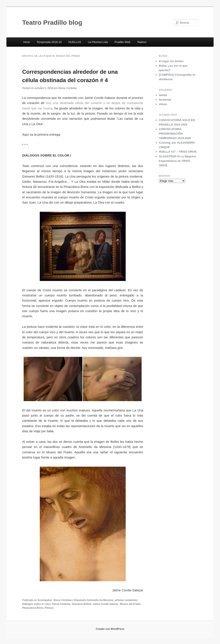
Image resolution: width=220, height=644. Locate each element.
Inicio (26, 42)
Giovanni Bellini (82, 604)
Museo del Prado (130, 604)
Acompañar (45, 600)
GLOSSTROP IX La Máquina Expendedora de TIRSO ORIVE (177, 161)
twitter (163, 95)
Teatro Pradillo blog (52, 22)
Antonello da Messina (100, 600)
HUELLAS (75, 42)
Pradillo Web (122, 42)
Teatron (142, 42)
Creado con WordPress (110, 629)
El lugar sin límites (171, 61)
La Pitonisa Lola (98, 42)
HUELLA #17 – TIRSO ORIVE (178, 152)
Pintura (49, 608)
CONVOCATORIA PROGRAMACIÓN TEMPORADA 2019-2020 (175, 134)
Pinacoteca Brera (33, 608)
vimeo (163, 104)
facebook (165, 100)
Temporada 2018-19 (49, 42)
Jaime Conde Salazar (105, 604)
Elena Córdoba (68, 88)
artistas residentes (126, 600)
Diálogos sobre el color (36, 604)
